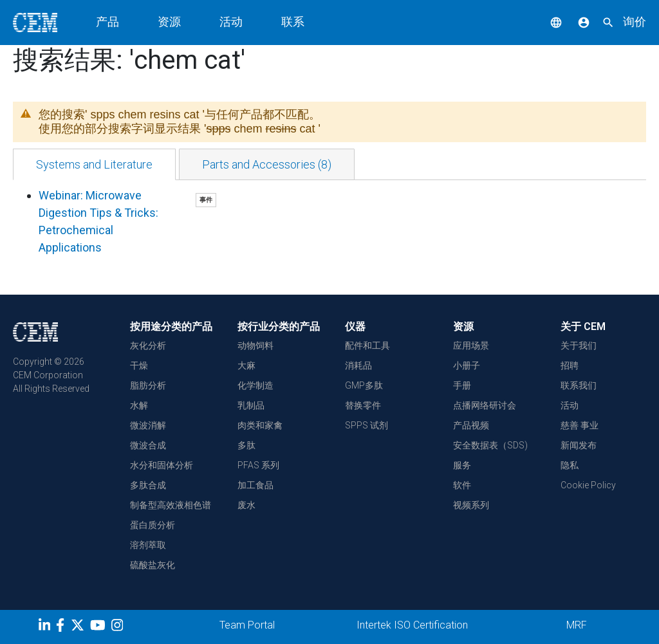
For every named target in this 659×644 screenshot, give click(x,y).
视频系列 (471, 505)
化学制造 (255, 385)
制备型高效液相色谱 (171, 505)
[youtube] (99, 627)
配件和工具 (367, 345)
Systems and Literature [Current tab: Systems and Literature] (94, 164)
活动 (231, 22)
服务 (462, 465)
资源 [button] (169, 22)
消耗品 (358, 365)
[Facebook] (63, 627)
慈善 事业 (580, 425)
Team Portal (247, 625)
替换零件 (363, 405)
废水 (246, 505)
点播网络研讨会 (485, 405)
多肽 (246, 445)
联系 (293, 22)
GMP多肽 (364, 385)
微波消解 (148, 425)
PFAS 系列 (258, 465)
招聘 (570, 365)
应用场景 (471, 345)
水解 (139, 405)
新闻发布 (579, 445)
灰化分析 (148, 345)
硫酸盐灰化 (153, 565)
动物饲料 (255, 345)
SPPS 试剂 (367, 425)
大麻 (246, 365)
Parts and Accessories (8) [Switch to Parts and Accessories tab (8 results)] (267, 164)
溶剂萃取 (148, 545)
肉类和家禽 (260, 425)
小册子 (467, 365)
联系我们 (579, 385)
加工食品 (255, 485)
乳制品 (251, 405)
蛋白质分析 (153, 525)
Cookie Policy (588, 485)
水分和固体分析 (162, 465)
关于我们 (579, 345)
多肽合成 (148, 485)
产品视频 (471, 425)
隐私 (570, 465)
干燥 (139, 365)
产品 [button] (107, 22)
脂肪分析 (148, 385)
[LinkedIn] (46, 627)
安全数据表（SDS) (490, 445)
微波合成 (148, 445)
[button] (546, 22)
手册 (462, 385)
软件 (462, 485)
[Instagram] (119, 627)
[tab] (94, 164)
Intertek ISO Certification (412, 625)
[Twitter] (79, 627)
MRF (577, 625)
